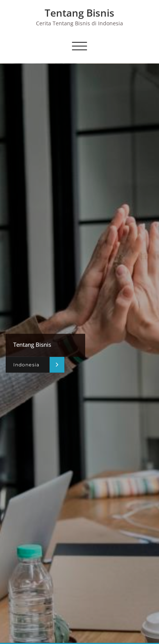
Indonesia (26, 364)
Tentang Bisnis (79, 13)
